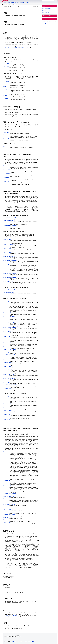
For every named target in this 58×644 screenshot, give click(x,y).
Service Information (25, 2)
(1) (7, 132)
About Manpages (12, 2)
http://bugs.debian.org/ (11, 615)
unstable (44, 25)
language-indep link (47, 8)
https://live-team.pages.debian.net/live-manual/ (18, 47)
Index (5, 2)
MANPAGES (6, 0)
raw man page (46, 12)
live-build (12, 4)
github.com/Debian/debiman (17, 642)
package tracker (46, 10)
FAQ (18, 2)
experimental (7, 4)
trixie (44, 21)
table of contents (47, 16)
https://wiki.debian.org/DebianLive (14, 604)
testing (44, 23)
